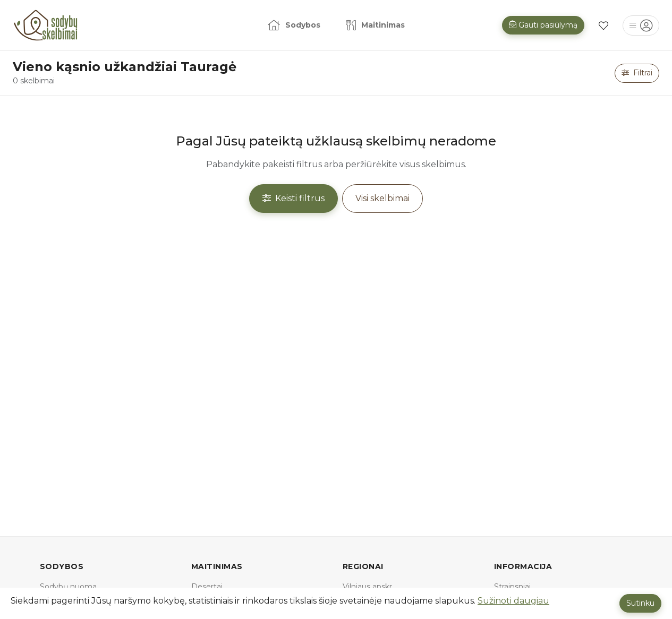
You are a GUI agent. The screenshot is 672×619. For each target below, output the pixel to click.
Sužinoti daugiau (513, 601)
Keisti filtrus (294, 198)
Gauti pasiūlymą (543, 25)
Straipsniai (512, 587)
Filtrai (637, 73)
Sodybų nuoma (68, 587)
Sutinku (640, 603)
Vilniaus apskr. (368, 587)
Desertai (207, 587)
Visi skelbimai (382, 198)
